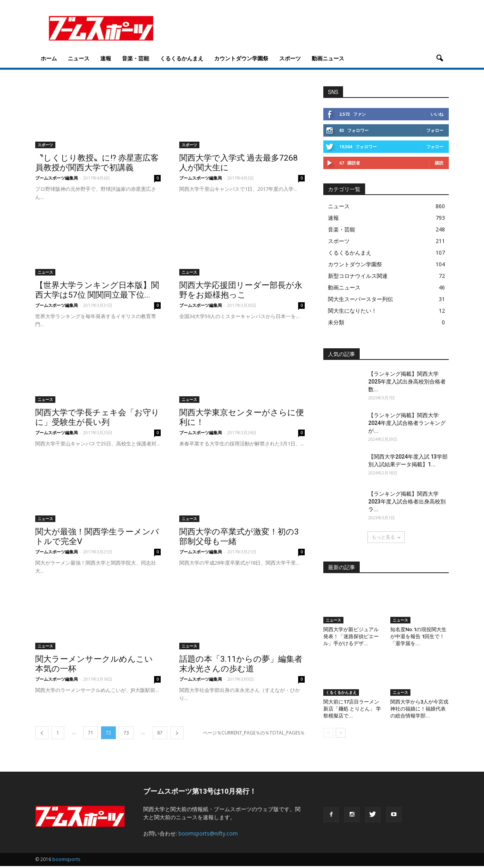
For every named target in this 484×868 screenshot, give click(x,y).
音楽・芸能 (136, 58)
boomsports (66, 861)
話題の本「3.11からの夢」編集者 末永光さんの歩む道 (241, 666)
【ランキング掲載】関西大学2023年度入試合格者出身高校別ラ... (407, 503)
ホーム (49, 58)
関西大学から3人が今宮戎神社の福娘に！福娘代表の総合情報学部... (419, 711)
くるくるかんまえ (182, 58)
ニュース (79, 58)
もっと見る (386, 539)
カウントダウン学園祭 (241, 58)
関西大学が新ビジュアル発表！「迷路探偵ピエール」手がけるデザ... (351, 638)
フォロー (435, 132)
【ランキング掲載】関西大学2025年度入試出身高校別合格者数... (407, 383)
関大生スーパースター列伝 (360, 301)
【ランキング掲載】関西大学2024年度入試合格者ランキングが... (407, 425)
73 (126, 735)
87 (160, 735)
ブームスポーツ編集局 (57, 180)
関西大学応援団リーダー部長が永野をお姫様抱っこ (241, 292)
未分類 (336, 324)
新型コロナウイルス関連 (358, 278)
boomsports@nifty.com (208, 835)
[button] (439, 58)
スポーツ (290, 58)
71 (91, 735)
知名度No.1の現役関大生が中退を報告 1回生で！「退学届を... (418, 638)
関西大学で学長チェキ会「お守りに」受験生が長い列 (97, 419)
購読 (439, 165)
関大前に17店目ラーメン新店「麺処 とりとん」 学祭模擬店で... (352, 711)
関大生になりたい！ (352, 312)
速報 (106, 58)
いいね (437, 116)
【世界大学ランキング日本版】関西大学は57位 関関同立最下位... (97, 292)
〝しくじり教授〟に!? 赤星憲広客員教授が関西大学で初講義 (97, 165)
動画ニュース (328, 58)
